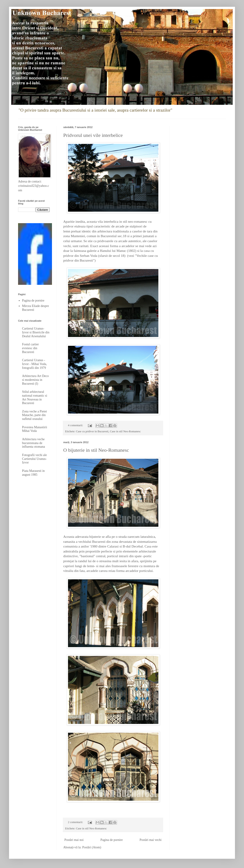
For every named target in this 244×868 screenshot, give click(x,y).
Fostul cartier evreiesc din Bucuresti (30, 348)
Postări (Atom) (92, 847)
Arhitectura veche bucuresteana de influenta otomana (34, 443)
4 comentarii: (76, 425)
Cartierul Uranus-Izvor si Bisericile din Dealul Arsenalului (36, 332)
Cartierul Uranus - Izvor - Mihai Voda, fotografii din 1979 (35, 364)
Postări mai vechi (151, 840)
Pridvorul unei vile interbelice (93, 135)
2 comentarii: (76, 822)
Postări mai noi (74, 840)
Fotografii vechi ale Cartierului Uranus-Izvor (35, 459)
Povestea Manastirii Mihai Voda (35, 429)
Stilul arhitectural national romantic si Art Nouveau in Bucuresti (35, 397)
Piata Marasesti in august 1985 (33, 473)
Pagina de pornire (111, 840)
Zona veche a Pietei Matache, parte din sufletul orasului (35, 415)
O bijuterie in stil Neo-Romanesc (96, 450)
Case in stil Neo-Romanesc (125, 431)
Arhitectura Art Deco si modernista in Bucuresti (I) (35, 380)
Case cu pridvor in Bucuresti (92, 431)
